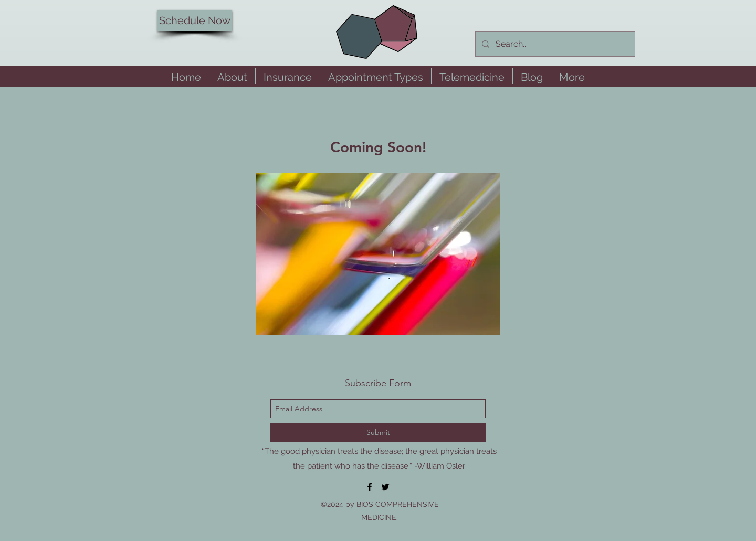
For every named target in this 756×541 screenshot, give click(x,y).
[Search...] (554, 44)
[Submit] (378, 433)
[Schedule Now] (195, 21)
